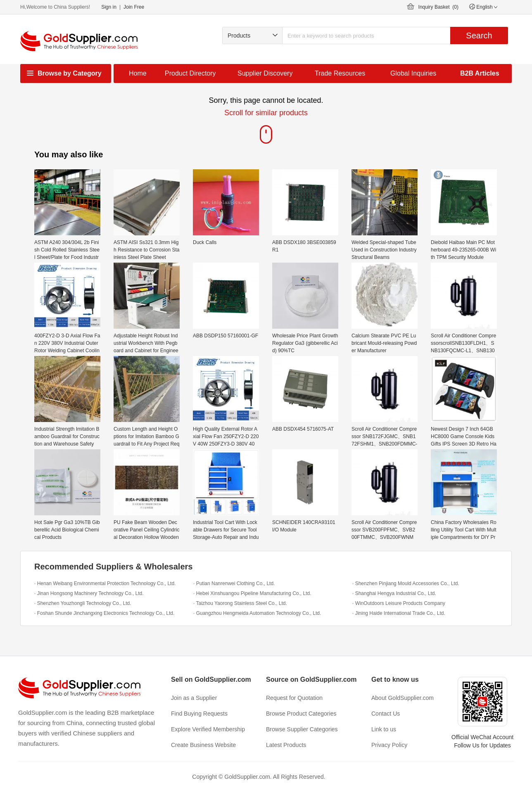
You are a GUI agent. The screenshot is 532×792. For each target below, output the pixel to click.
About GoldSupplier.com (403, 698)
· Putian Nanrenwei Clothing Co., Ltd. (234, 583)
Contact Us (386, 714)
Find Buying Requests (199, 714)
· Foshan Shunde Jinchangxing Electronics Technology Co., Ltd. (104, 613)
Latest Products (286, 745)
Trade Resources (340, 73)
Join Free (134, 7)
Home (138, 73)
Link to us (384, 729)
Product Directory (190, 73)
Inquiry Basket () (438, 7)
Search (479, 36)
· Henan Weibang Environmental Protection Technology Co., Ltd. (105, 583)
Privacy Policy (389, 745)
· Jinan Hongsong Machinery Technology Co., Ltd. (89, 593)
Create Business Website (203, 745)
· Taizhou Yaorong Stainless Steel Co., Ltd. (240, 603)
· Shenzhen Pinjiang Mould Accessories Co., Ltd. (406, 583)
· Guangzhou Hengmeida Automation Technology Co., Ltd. (257, 613)
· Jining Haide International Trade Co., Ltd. (399, 613)
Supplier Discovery (265, 73)
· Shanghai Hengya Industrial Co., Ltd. (394, 593)
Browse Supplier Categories (302, 729)
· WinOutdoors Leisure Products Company (399, 603)
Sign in (109, 7)
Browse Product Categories (301, 714)
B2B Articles (480, 73)
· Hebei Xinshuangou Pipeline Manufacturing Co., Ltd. (252, 593)
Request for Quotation (294, 698)
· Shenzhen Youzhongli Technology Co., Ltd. (83, 603)
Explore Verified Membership (208, 729)
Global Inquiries (413, 73)
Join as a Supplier (194, 698)
